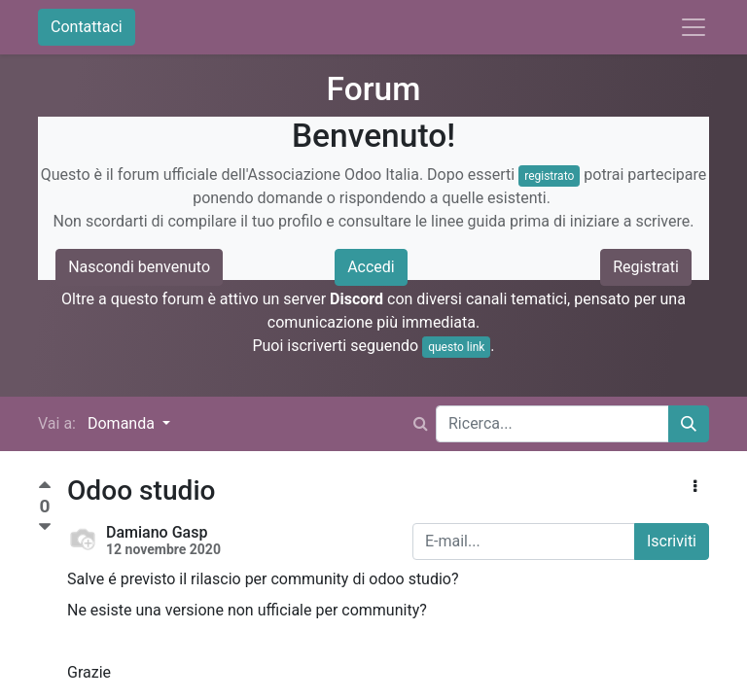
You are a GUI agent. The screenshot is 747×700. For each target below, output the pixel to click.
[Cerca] (689, 424)
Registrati (646, 267)
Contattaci (87, 27)
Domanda (123, 423)
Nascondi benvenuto (139, 267)
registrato (549, 176)
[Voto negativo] (45, 527)
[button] (695, 487)
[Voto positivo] (45, 488)
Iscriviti (672, 541)
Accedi (371, 267)
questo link (456, 347)
